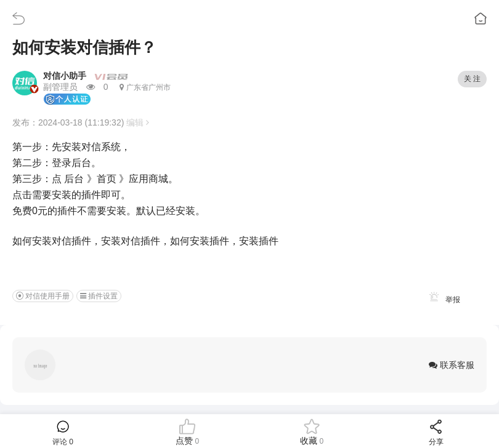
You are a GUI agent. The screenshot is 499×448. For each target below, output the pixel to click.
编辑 (138, 122)
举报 (443, 300)
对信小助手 (65, 76)
